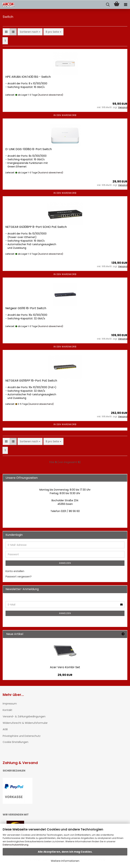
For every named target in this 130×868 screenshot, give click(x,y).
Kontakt (7, 710)
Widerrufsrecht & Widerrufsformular (25, 723)
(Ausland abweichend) (50, 95)
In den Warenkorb (65, 115)
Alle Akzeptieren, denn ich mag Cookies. (65, 852)
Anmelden (65, 563)
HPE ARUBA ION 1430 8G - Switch (28, 77)
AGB (5, 729)
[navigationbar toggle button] (126, 5)
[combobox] (30, 32)
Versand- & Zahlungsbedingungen (24, 716)
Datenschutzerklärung (16, 845)
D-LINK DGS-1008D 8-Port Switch (29, 149)
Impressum (10, 704)
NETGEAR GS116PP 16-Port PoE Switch (31, 381)
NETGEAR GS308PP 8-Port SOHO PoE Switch (36, 227)
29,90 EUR (65, 675)
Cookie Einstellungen (16, 742)
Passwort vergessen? (19, 577)
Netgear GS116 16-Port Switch (26, 308)
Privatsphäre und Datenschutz (22, 736)
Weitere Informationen (65, 861)
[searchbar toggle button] (108, 5)
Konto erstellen (15, 571)
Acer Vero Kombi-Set (65, 667)
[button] (6, 32)
